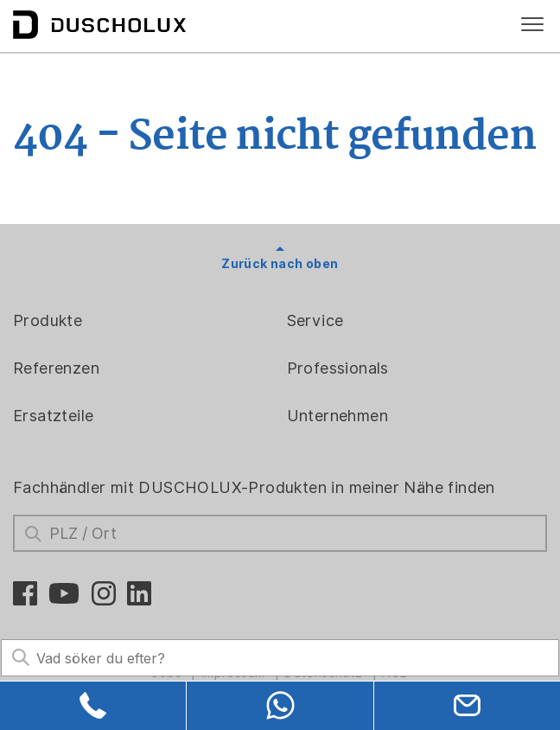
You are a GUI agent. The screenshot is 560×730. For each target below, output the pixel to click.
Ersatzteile (53, 416)
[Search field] (280, 658)
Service (315, 320)
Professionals (338, 368)
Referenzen (56, 368)
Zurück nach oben (280, 264)
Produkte (48, 320)
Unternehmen (337, 416)
